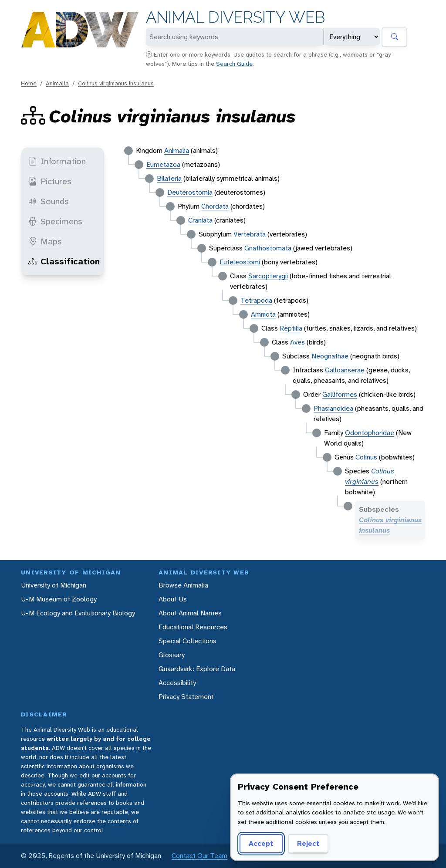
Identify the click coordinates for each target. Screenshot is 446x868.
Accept (261, 843)
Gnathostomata (268, 248)
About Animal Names (190, 613)
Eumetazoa (163, 164)
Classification (64, 261)
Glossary (172, 655)
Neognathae (330, 356)
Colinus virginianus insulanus (116, 83)
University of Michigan (54, 585)
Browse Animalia (183, 585)
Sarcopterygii (268, 276)
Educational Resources (193, 627)
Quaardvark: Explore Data (197, 669)
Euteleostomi (240, 262)
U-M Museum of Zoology (59, 599)
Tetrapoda (256, 300)
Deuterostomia (190, 192)
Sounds (49, 201)
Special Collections (188, 641)
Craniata (200, 220)
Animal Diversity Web (235, 17)
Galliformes (340, 394)
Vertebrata (250, 234)
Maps (45, 241)
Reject (308, 843)
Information (57, 161)
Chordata (215, 206)
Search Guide (234, 64)
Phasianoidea (333, 408)
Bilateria (169, 178)
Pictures (50, 181)
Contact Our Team (199, 856)
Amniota (263, 314)
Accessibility (177, 683)
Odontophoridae (370, 433)
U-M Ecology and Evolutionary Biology (78, 613)
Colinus (366, 457)
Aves (297, 342)
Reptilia (291, 328)
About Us (173, 599)
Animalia (57, 83)
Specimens (55, 221)
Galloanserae (345, 370)
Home (29, 83)
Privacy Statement (186, 697)
